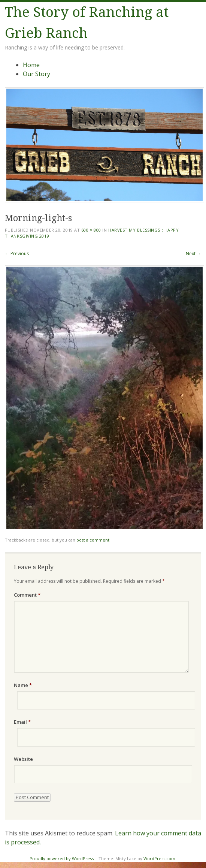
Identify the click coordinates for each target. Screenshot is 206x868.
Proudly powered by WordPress (62, 858)
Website (23, 759)
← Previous (17, 254)
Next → (193, 254)
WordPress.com (159, 858)
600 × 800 (91, 230)
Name (23, 685)
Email (22, 722)
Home (31, 65)
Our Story (37, 74)
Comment (27, 595)
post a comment (93, 540)
